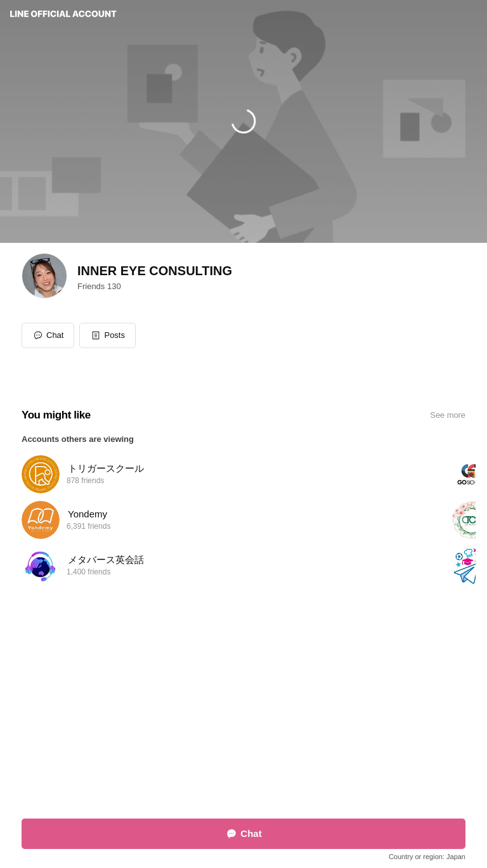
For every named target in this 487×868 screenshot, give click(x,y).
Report (203, 762)
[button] (107, 335)
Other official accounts (259, 762)
